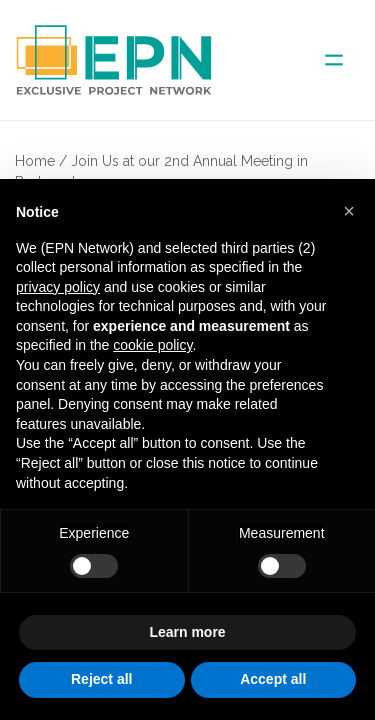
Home (35, 161)
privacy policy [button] (58, 287)
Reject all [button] (101, 679)
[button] (349, 211)
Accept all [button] (273, 679)
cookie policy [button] (152, 345)
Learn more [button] (187, 632)
